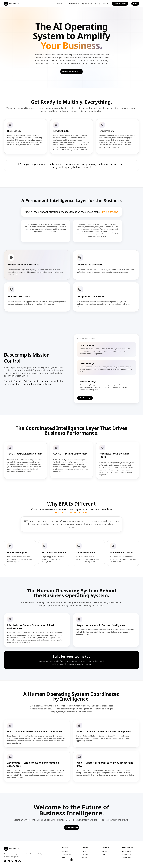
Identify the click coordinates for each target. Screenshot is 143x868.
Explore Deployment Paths (71, 71)
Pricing (97, 4)
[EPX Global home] (12, 4)
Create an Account (120, 4)
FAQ (103, 854)
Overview (65, 851)
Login (135, 4)
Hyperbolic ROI (87, 4)
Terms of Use (126, 851)
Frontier (85, 857)
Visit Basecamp (85, 398)
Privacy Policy (127, 854)
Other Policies (127, 857)
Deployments (74, 4)
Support (105, 851)
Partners (106, 4)
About (84, 851)
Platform (61, 4)
